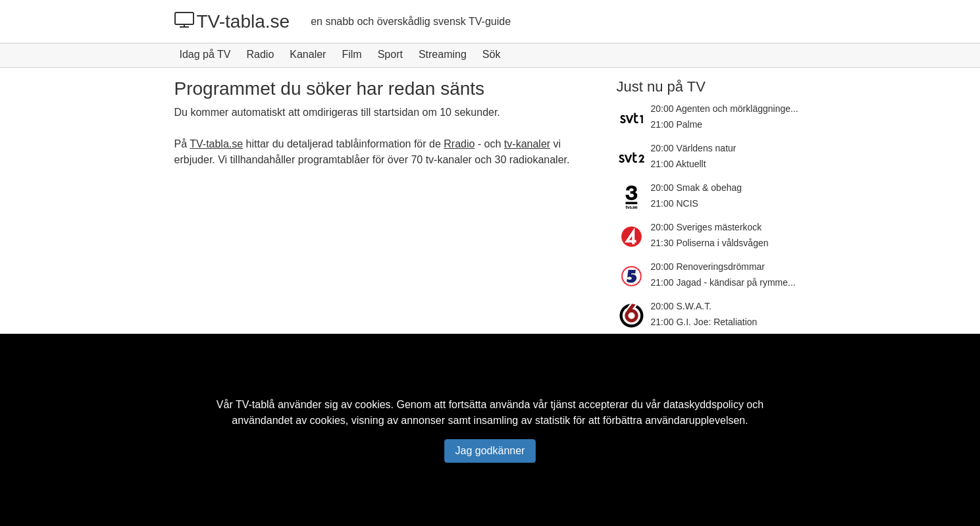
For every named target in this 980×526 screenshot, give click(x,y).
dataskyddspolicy (704, 405)
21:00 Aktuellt (679, 164)
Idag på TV (205, 54)
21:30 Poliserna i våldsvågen (710, 243)
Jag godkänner (490, 451)
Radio (260, 54)
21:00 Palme (677, 124)
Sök (492, 54)
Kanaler (308, 54)
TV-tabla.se (232, 21)
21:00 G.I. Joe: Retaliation (704, 322)
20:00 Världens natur (694, 148)
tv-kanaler (527, 144)
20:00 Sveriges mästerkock (707, 227)
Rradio (459, 144)
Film (351, 54)
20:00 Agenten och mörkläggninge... (725, 109)
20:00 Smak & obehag (697, 188)
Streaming (443, 54)
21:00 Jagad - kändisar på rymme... (723, 282)
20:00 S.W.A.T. (682, 306)
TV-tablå (255, 405)
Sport (390, 54)
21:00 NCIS (675, 203)
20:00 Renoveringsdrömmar (708, 267)
